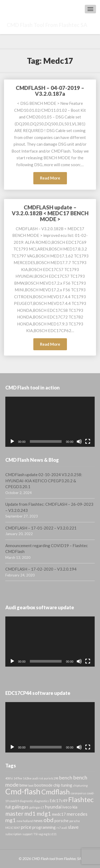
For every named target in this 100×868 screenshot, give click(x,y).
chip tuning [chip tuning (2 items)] (63, 785)
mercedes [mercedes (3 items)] (77, 814)
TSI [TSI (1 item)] (35, 834)
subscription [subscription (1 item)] (13, 834)
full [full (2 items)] (8, 807)
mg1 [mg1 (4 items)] (11, 820)
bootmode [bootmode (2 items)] (43, 785)
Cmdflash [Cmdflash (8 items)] (56, 792)
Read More (53, 179)
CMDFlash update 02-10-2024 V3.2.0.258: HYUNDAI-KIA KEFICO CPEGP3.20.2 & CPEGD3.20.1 (44, 481)
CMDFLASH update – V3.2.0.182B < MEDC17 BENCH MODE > (50, 213)
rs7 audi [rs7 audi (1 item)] (62, 828)
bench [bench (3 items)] (66, 778)
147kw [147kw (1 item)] (18, 778)
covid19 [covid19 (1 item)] (14, 801)
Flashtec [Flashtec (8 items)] (81, 799)
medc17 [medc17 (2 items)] (59, 814)
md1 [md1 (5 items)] (30, 814)
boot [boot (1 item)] (31, 785)
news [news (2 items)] (38, 821)
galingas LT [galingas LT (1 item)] (37, 807)
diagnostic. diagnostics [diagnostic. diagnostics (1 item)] (34, 801)
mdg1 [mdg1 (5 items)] (44, 814)
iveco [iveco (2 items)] (67, 807)
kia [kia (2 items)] (75, 807)
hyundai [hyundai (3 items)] (53, 807)
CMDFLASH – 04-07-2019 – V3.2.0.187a (50, 91)
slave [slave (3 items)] (73, 827)
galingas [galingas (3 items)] (20, 807)
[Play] (12, 441)
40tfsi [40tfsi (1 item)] (9, 778)
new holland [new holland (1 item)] (25, 821)
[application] (50, 422)
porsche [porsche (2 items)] (61, 821)
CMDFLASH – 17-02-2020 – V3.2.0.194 (41, 569)
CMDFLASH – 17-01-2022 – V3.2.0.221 (41, 528)
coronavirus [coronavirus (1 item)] (78, 793)
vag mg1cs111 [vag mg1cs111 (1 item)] (47, 834)
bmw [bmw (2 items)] (23, 785)
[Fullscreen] (88, 441)
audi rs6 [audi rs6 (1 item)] (38, 778)
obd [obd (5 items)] (49, 820)
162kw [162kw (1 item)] (27, 778)
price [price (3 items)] (26, 827)
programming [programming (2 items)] (44, 827)
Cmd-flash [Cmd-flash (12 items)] (23, 791)
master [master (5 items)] (14, 814)
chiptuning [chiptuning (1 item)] (80, 785)
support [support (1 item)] (27, 834)
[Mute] (79, 441)
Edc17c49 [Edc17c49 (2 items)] (59, 801)
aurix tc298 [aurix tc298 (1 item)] (51, 778)
